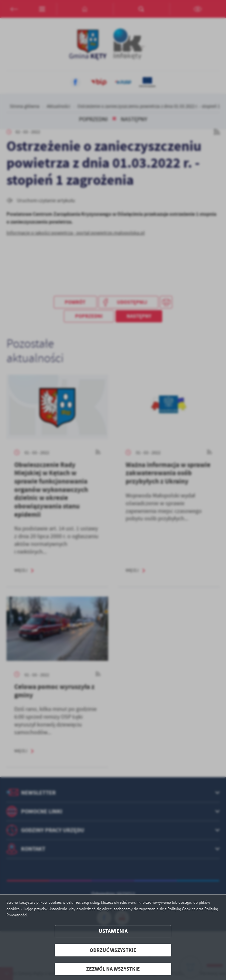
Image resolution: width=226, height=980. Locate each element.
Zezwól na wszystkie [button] (113, 969)
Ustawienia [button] (113, 931)
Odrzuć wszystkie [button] (113, 950)
